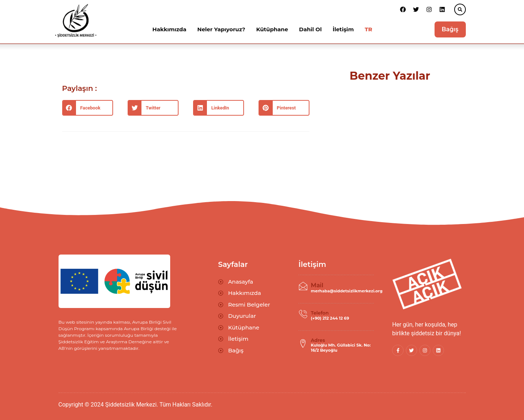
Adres (318, 340)
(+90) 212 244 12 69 (330, 318)
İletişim (343, 29)
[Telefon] (303, 314)
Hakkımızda (169, 29)
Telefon (320, 313)
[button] (460, 9)
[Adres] (303, 344)
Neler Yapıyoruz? (221, 29)
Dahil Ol (310, 29)
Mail (317, 285)
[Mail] (303, 286)
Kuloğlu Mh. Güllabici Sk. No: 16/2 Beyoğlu (341, 347)
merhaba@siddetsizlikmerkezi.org (347, 291)
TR (369, 29)
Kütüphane (272, 29)
